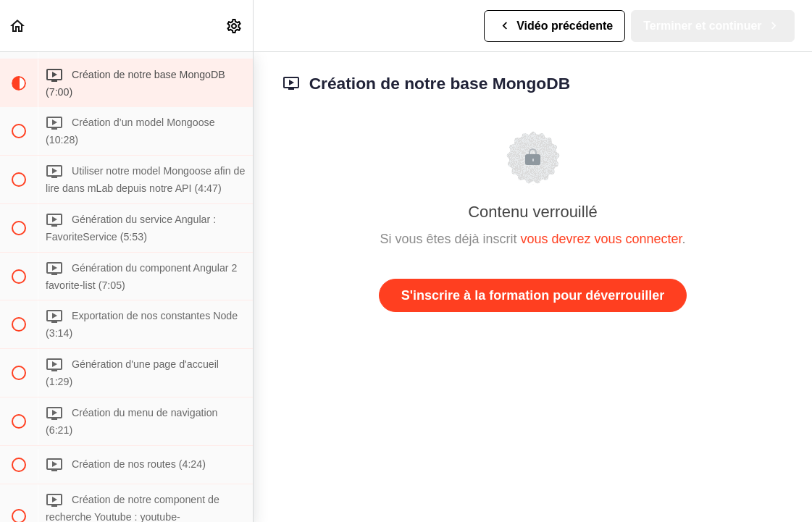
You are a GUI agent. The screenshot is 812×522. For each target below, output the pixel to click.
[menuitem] (235, 26)
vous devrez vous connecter (601, 239)
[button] (18, 26)
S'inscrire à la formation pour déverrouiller (533, 295)
